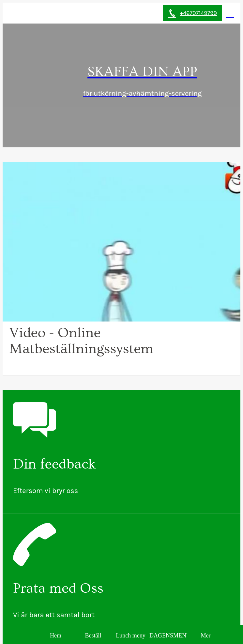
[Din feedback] (121, 452)
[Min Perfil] (230, 13)
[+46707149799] (193, 13)
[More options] (206, 636)
